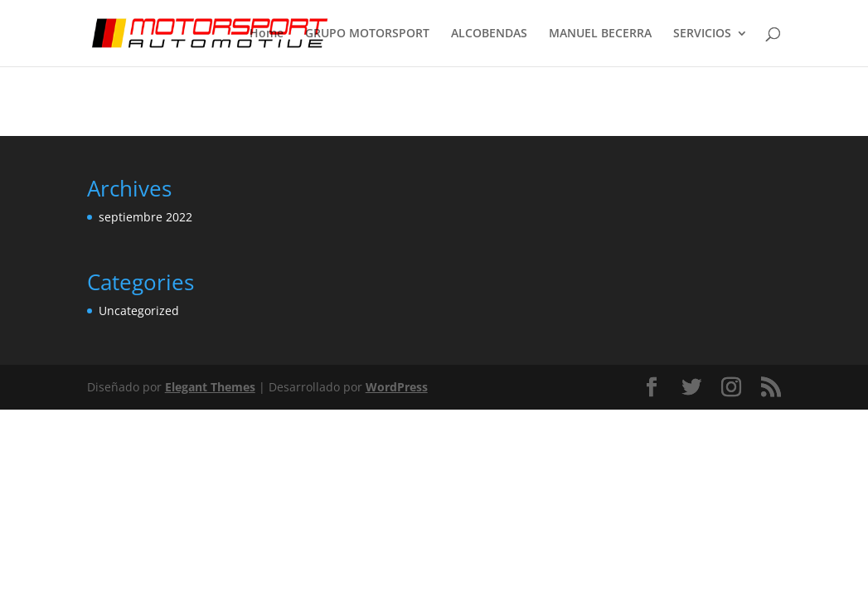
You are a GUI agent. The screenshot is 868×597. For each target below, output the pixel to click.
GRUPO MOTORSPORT (367, 34)
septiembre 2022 (145, 217)
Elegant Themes (210, 387)
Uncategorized (139, 311)
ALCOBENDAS (489, 34)
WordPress (397, 387)
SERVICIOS (702, 34)
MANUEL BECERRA (600, 34)
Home (267, 34)
